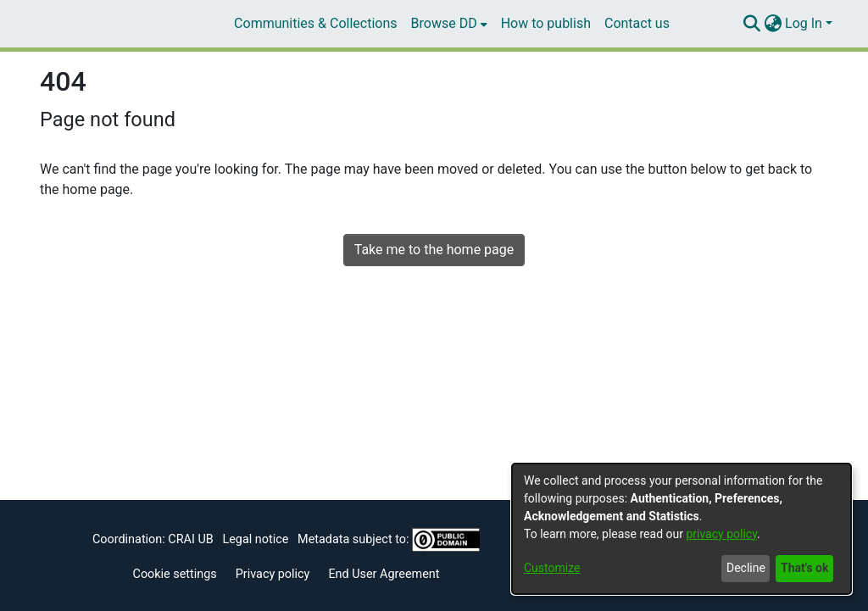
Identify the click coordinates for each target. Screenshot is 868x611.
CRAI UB (190, 539)
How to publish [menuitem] (546, 23)
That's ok (804, 568)
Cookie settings (175, 574)
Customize (552, 568)
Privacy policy (273, 574)
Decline (746, 568)
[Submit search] (751, 24)
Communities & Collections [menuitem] (315, 23)
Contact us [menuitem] (637, 23)
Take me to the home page (434, 250)
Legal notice (255, 539)
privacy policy (721, 534)
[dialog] (682, 529)
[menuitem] (449, 24)
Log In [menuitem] (804, 23)
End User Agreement (384, 574)
